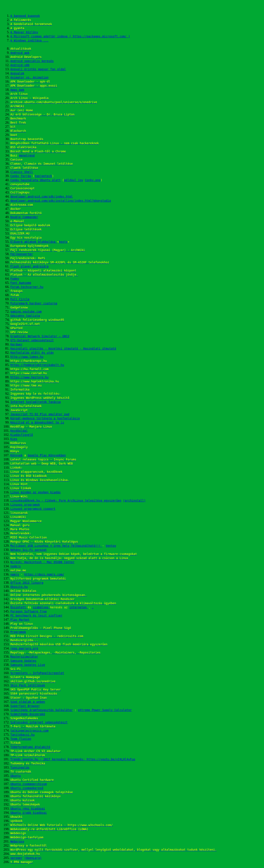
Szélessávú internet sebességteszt (39, 722)
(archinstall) (134, 501)
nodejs (16, 566)
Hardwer (16, 344)
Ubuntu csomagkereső (27, 788)
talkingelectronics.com (29, 731)
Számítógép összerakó (28, 714)
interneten (79, 607)
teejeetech (43, 176)
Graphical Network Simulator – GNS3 (40, 336)
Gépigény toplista (25, 316)
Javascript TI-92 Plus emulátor (37, 414)
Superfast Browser (25, 706)
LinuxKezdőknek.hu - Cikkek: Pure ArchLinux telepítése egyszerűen (66, 501)
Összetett (19, 607)
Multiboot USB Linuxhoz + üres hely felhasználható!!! (56, 546)
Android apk (20, 53)
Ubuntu (16, 776)
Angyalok (17, 73)
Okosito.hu (19, 587)
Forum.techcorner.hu (27, 287)
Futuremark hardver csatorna (34, 303)
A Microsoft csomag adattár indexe (40, 36)
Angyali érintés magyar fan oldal (38, 69)
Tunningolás (20, 768)
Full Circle (20, 299)
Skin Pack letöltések (28, 685)
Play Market (20, 620)
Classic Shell (22, 172)
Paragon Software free (29, 611)
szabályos (41, 607)
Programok (18, 632)
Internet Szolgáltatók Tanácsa (36, 402)
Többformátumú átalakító (30, 747)
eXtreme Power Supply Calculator (105, 710)
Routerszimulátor (24, 657)
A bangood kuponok (25, 16)
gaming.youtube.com (26, 312)
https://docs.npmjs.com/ (44, 575)
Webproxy (17, 842)
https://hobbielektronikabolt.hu (37, 365)
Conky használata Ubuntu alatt (36, 180)
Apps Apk (17, 90)
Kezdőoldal (19, 431)
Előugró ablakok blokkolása (34, 242)
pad (67, 414)
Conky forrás (21, 176)
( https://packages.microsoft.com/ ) (100, 36)
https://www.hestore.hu (29, 377)
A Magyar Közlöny (24, 32)
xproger (16, 858)
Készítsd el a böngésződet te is (37, 423)
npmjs (15, 575)
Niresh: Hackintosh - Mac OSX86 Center (42, 562)
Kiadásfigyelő (22, 435)
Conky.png (93, 180)
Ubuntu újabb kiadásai (29, 813)
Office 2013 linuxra (27, 583)
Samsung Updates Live (28, 665)
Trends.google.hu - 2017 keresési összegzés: (49, 759)
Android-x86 (20, 65)
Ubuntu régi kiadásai (28, 809)
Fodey (15, 279)
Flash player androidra (29, 266)
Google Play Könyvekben (47, 455)
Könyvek (16, 455)
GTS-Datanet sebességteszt (32, 340)
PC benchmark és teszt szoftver (36, 616)
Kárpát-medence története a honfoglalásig (45, 418)
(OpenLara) (33, 858)
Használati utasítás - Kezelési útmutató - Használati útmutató (63, 349)
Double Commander (24, 217)
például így (74, 180)
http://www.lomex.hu (27, 357)
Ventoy (111, 546)
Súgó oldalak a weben (28, 702)
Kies (14, 439)
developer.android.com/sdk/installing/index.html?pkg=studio (61, 201)
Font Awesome (21, 283)
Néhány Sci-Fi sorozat (29, 550)
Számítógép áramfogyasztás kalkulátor (42, 710)
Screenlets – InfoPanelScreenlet (37, 673)
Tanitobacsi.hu (22, 735)
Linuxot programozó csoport (33, 509)
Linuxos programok (25, 505)
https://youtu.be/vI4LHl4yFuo (111, 759)
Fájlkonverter (22, 254)
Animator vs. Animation (29, 78)
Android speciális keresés (32, 61)
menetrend (27, 156)
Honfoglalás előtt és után (32, 353)
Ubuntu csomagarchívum (29, 784)
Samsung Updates (23, 661)
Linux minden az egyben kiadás (36, 492)
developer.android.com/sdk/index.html (42, 197)
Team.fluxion (21, 739)
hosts (63, 242)
